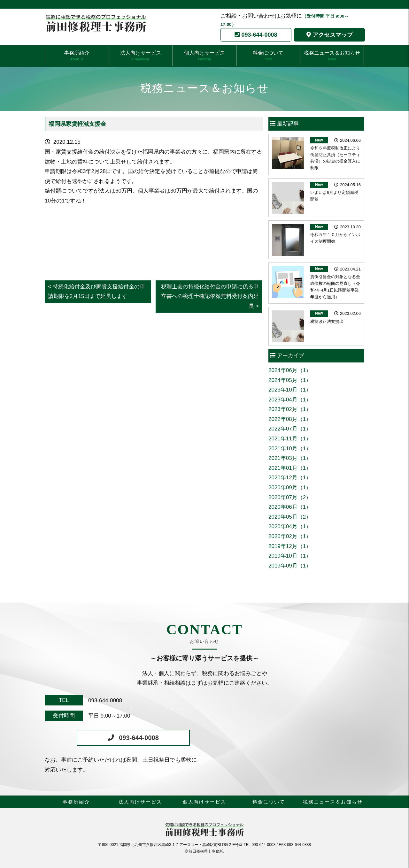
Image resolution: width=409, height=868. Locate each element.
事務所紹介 (77, 56)
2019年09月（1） (290, 566)
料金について (268, 56)
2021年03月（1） (290, 458)
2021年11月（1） (290, 439)
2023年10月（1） (290, 390)
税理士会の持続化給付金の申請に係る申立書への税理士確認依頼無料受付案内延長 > (210, 296)
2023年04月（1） (290, 400)
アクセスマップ (333, 35)
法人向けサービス (141, 56)
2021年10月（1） (290, 449)
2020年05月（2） (290, 517)
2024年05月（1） (290, 380)
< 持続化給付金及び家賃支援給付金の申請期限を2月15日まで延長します (96, 292)
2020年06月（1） (290, 507)
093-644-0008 (259, 35)
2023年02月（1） (290, 409)
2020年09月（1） (290, 487)
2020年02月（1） (290, 536)
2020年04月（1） (290, 526)
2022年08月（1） (290, 419)
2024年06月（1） (290, 370)
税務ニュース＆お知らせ (332, 56)
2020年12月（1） (290, 478)
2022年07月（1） (290, 429)
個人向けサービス (204, 56)
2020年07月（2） (290, 497)
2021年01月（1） (290, 468)
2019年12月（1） (290, 546)
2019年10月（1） (290, 556)
